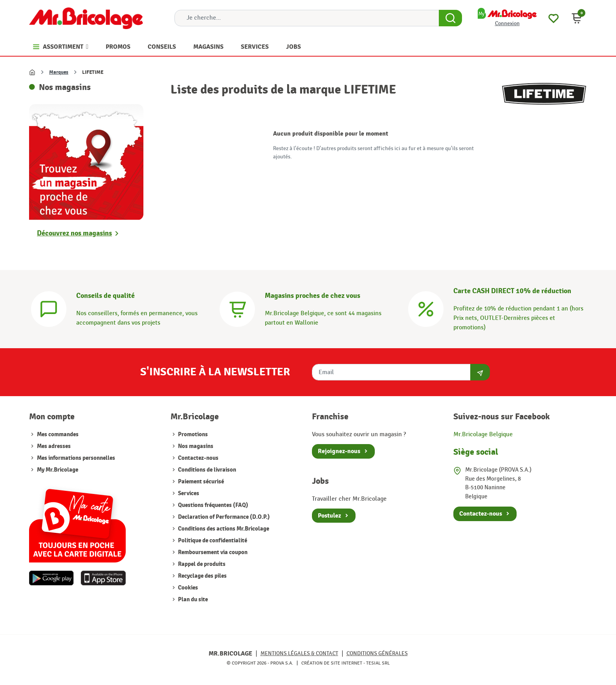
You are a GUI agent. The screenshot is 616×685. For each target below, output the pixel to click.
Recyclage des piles (202, 576)
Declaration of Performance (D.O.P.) (223, 517)
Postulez (329, 516)
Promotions (192, 434)
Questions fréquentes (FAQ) (213, 505)
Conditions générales (377, 653)
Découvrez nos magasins (74, 233)
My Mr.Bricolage (58, 470)
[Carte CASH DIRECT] (426, 308)
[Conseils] (49, 308)
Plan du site (192, 600)
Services (188, 493)
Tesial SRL (378, 663)
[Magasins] (237, 308)
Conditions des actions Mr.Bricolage (223, 529)
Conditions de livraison (206, 470)
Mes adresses (54, 446)
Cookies (187, 588)
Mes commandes (58, 434)
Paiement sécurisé (200, 482)
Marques (59, 72)
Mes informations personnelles (76, 458)
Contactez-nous (198, 458)
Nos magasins (195, 446)
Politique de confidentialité (212, 541)
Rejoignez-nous (339, 451)
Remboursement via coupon (212, 552)
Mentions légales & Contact (299, 653)
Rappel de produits (201, 564)
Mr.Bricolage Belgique (483, 434)
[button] (577, 18)
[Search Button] (450, 18)
